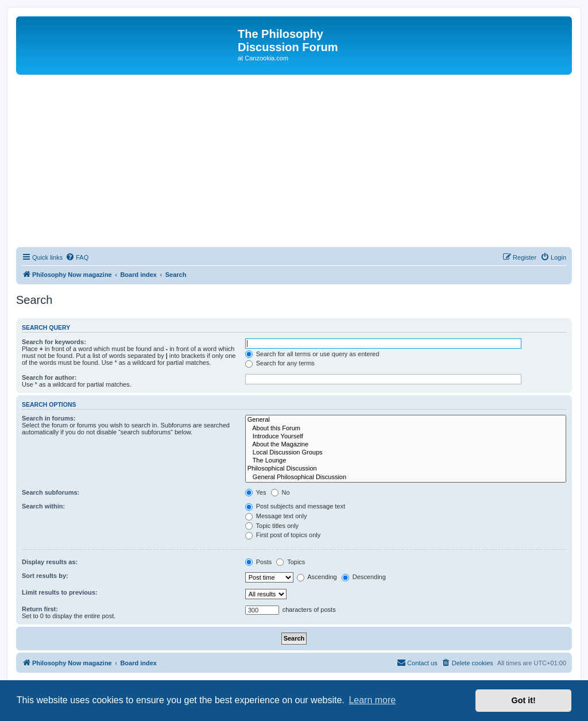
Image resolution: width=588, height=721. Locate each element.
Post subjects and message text (295, 506)
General (406, 420)
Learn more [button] (372, 700)
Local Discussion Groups (406, 453)
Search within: (43, 506)
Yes (256, 492)
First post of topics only (283, 535)
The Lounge (406, 461)
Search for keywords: (54, 342)
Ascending (317, 577)
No (281, 492)
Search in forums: (49, 418)
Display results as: (50, 562)
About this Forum (406, 429)
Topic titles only (272, 526)
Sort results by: (45, 576)
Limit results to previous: (59, 592)
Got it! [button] (524, 700)
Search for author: (49, 377)
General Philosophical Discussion (406, 477)
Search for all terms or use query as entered (312, 354)
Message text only (276, 516)
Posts (259, 562)
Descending (364, 577)
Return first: (40, 609)
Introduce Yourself (406, 437)
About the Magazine (406, 445)
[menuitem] (77, 257)
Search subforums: (51, 492)
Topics (291, 562)
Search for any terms (280, 363)
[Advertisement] (294, 161)
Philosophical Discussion (406, 469)
